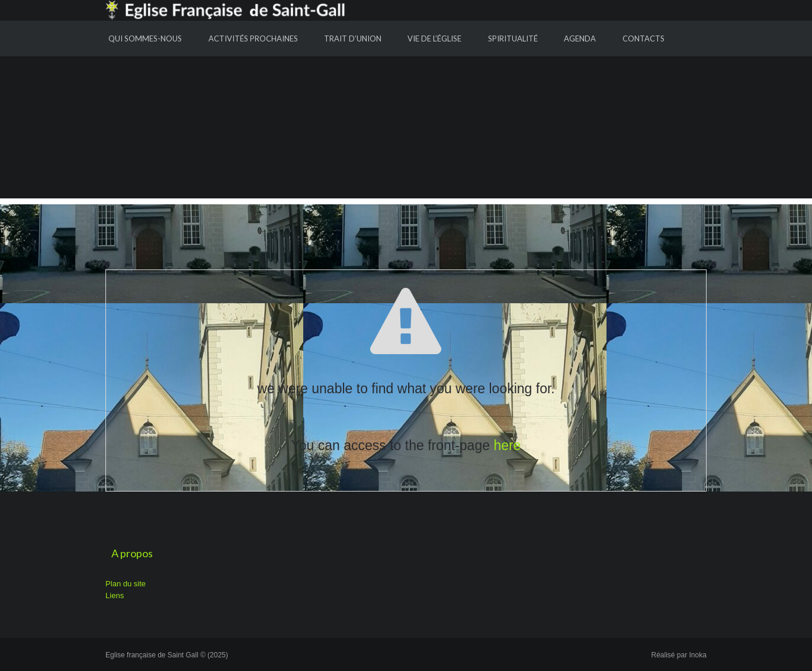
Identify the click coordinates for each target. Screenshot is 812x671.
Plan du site (126, 584)
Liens (115, 595)
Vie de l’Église (434, 38)
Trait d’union (353, 38)
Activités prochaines (253, 38)
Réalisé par (679, 655)
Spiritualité (513, 38)
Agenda (580, 38)
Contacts (643, 38)
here (507, 445)
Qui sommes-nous (145, 38)
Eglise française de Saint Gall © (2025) (167, 655)
